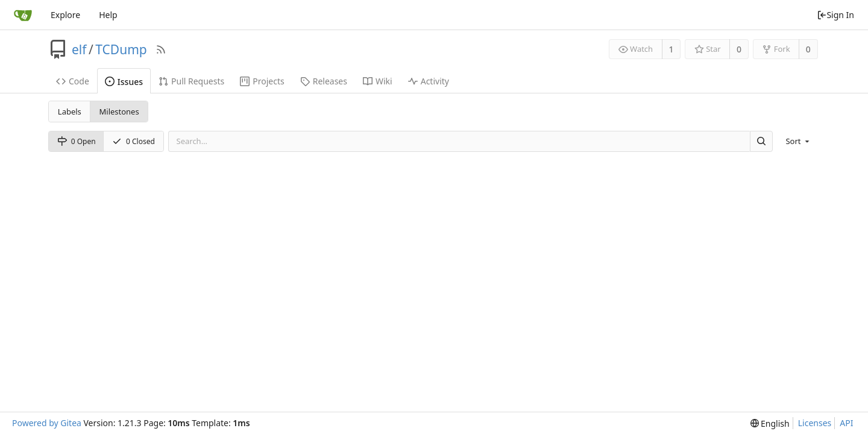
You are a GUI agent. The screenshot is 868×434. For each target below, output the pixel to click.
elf (79, 49)
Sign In (835, 15)
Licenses (815, 423)
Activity (429, 81)
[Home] (23, 15)
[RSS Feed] (161, 49)
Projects (262, 81)
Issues (124, 82)
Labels (70, 112)
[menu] (798, 141)
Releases (324, 81)
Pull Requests (191, 81)
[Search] (761, 141)
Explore (65, 15)
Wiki (378, 81)
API (846, 423)
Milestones (119, 112)
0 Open (77, 141)
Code (73, 81)
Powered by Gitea (47, 423)
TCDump (121, 49)
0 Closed (134, 141)
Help (108, 15)
